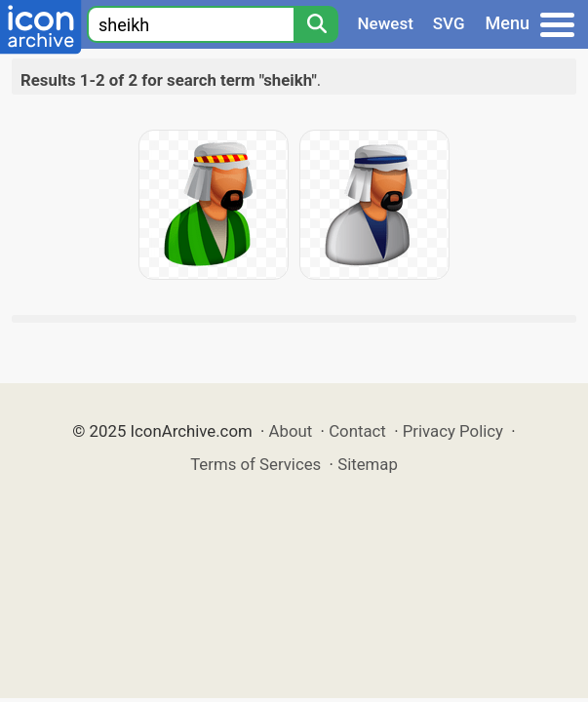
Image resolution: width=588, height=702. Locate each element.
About (291, 431)
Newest (386, 23)
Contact (357, 431)
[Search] (316, 24)
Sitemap (368, 464)
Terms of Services (255, 464)
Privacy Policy (453, 431)
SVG (449, 23)
